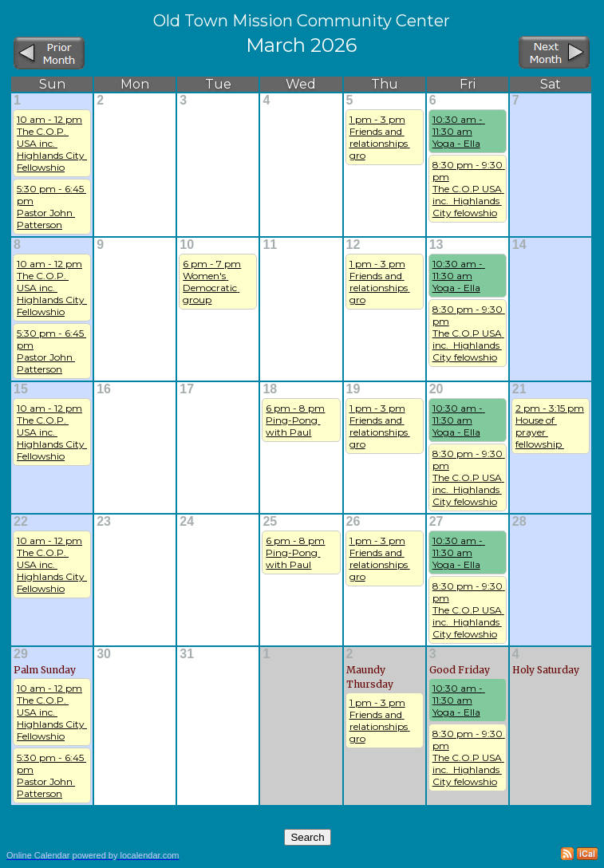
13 (436, 245)
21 (519, 389)
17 (187, 389)
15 (21, 389)
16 (104, 389)
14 (519, 245)
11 (270, 245)
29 (21, 654)
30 (104, 654)
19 (353, 389)
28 (519, 521)
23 (104, 521)
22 (21, 521)
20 (436, 389)
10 (187, 245)
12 (353, 245)
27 (436, 521)
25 (270, 521)
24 (187, 521)
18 (270, 389)
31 (187, 654)
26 (353, 521)
